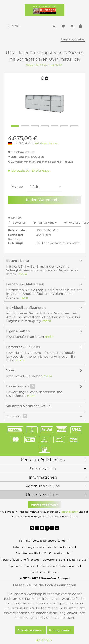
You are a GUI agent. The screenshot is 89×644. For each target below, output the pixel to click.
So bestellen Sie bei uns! (41, 566)
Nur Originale (46, 223)
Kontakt (24, 541)
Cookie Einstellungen (44, 572)
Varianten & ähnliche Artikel (29, 406)
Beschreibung (18, 261)
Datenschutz (78, 560)
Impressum (15, 566)
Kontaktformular (60, 553)
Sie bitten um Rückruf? (31, 553)
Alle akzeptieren (31, 630)
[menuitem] (12, 26)
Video (11, 370)
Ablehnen (44, 640)
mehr (22, 274)
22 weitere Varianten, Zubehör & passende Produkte (40, 162)
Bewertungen (17, 386)
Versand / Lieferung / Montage (20, 560)
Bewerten (17, 223)
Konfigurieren (60, 630)
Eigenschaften (18, 331)
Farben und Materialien (25, 284)
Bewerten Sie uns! (54, 560)
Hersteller (14, 347)
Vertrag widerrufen (45, 505)
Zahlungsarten (69, 566)
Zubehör (17, 416)
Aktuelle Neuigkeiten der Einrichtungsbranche (43, 547)
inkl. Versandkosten (46, 143)
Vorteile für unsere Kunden (50, 541)
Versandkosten (69, 512)
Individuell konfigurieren (26, 308)
